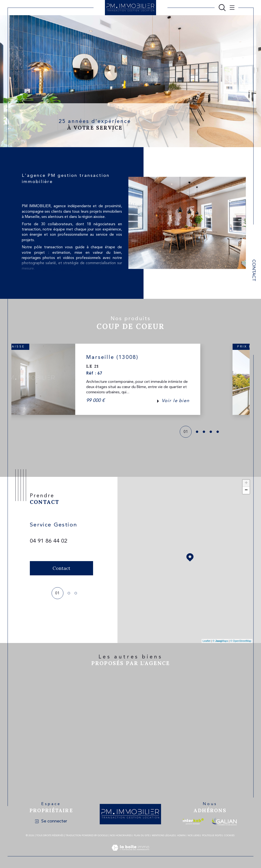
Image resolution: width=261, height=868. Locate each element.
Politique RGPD (212, 835)
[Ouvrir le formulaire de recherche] (222, 8)
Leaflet (207, 641)
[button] (238, 379)
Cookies (229, 835)
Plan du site (142, 835)
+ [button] (246, 483)
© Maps (220, 641)
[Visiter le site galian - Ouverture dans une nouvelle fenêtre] (224, 821)
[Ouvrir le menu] (231, 8)
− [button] (246, 490)
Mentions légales (163, 835)
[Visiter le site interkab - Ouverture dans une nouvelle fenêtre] (193, 821)
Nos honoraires (121, 835)
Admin (181, 835)
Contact (254, 270)
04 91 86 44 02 (49, 541)
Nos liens (194, 835)
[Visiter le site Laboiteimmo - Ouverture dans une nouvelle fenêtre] (130, 854)
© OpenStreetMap (241, 641)
